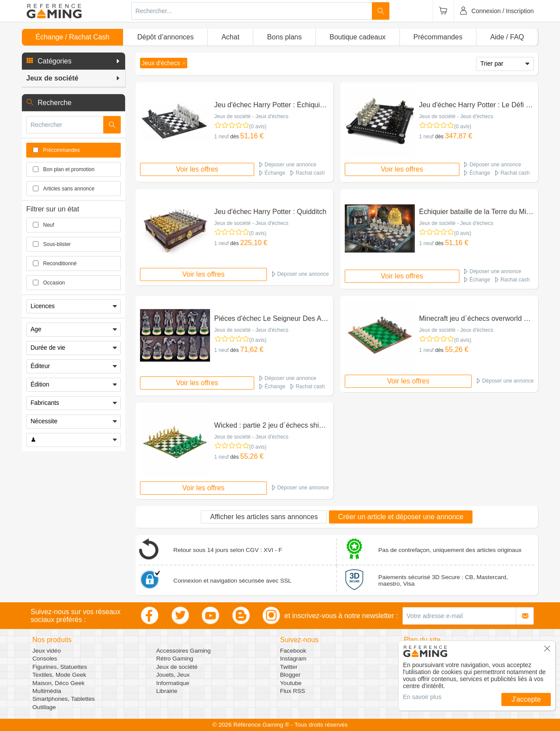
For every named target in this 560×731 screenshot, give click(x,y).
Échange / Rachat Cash (72, 37)
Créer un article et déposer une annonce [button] (401, 517)
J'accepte (526, 699)
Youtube (291, 683)
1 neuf (222, 137)
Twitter (289, 667)
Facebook (293, 651)
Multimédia (47, 691)
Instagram (293, 659)
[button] (73, 61)
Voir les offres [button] (197, 169)
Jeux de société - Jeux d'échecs (252, 116)
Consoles (45, 659)
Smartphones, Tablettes (64, 699)
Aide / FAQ (507, 37)
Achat (230, 37)
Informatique (173, 683)
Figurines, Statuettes (60, 667)
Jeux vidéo (47, 651)
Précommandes (438, 37)
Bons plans (285, 37)
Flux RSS (292, 691)
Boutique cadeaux (357, 37)
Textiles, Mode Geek (59, 675)
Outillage (44, 707)
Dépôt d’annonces (166, 37)
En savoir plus (422, 697)
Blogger (290, 675)
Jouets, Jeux (173, 675)
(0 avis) (258, 127)
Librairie (167, 691)
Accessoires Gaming (184, 651)
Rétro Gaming (175, 659)
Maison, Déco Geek (58, 683)
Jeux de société (177, 667)
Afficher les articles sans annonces (264, 517)
